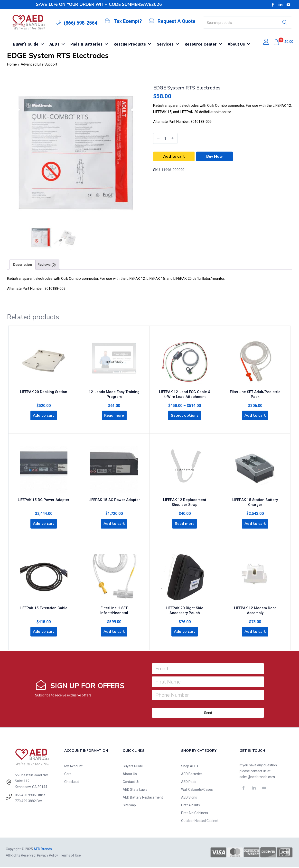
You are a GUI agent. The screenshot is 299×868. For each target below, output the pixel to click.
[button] (276, 42)
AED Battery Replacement (143, 799)
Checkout (72, 783)
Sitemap (129, 806)
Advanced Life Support (39, 64)
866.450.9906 (25, 796)
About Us (130, 775)
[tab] (22, 265)
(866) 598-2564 (80, 23)
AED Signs (189, 799)
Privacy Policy (47, 857)
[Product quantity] (165, 138)
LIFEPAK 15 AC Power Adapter (114, 500)
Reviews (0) (47, 265)
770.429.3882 (25, 802)
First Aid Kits (191, 806)
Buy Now (215, 156)
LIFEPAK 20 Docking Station (44, 391)
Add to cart (174, 156)
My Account (73, 767)
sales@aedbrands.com (257, 778)
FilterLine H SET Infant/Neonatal (114, 608)
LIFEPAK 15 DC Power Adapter (44, 500)
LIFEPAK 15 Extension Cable (44, 608)
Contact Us (131, 783)
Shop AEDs (190, 767)
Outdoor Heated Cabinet (200, 822)
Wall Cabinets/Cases (197, 791)
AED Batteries (192, 775)
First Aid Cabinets (195, 814)
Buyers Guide (133, 767)
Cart (68, 775)
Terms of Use (70, 857)
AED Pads (189, 783)
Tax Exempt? (128, 21)
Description (22, 265)
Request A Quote (176, 21)
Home (12, 64)
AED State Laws (135, 791)
